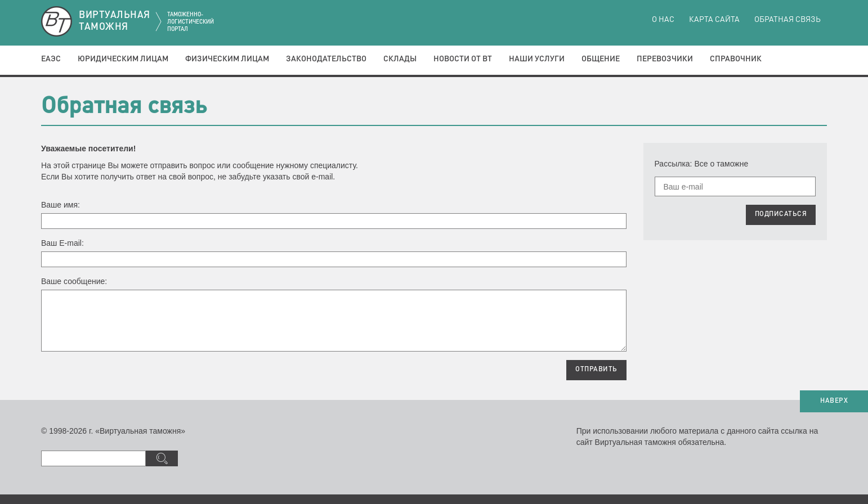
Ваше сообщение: (74, 281)
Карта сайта (714, 20)
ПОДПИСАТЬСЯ (781, 214)
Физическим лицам (227, 59)
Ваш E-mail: (62, 243)
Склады (400, 59)
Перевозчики (665, 59)
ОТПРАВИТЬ (596, 370)
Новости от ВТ (463, 59)
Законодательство (326, 59)
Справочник (736, 59)
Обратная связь (788, 20)
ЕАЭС (51, 59)
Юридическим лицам (123, 59)
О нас (663, 20)
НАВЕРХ (834, 401)
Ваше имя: (61, 205)
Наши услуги (537, 59)
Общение (601, 59)
